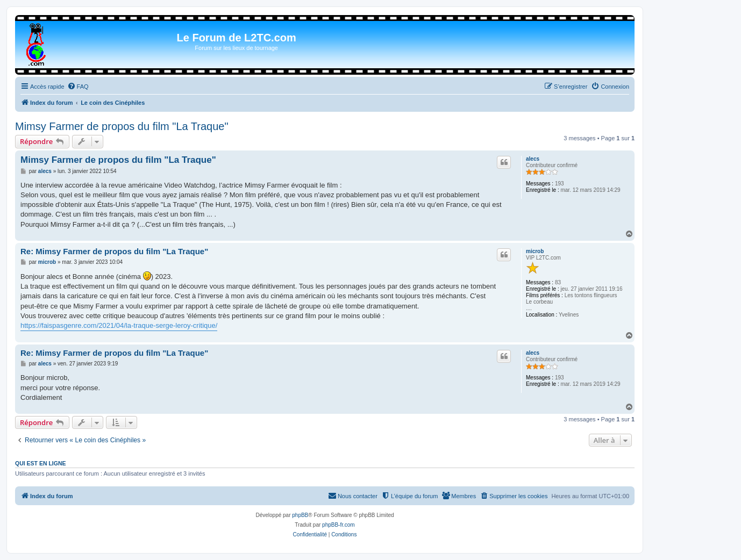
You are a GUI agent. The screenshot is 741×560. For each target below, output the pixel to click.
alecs (533, 159)
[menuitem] (78, 87)
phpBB (300, 515)
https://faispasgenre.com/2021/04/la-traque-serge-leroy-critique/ (119, 325)
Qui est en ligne (41, 463)
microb (535, 251)
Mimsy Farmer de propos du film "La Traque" (122, 126)
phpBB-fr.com (339, 525)
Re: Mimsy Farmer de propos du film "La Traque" (114, 251)
